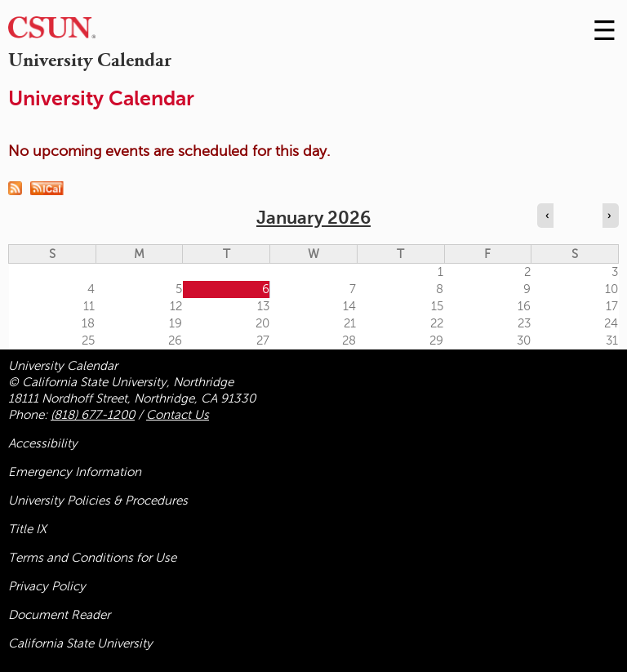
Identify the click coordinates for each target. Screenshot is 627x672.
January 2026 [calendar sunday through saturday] (313, 218)
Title (27, 529)
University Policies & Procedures (98, 501)
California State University (80, 643)
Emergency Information (75, 472)
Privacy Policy (47, 586)
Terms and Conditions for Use (92, 558)
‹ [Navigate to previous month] (547, 216)
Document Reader (59, 615)
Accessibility (43, 443)
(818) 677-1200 (93, 415)
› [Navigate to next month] (609, 216)
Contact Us (178, 415)
